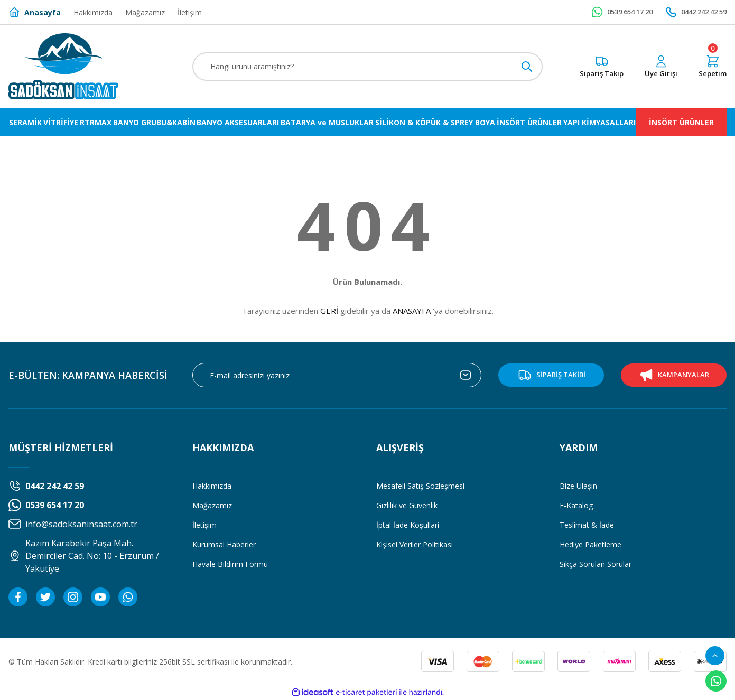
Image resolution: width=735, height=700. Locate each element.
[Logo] (63, 66)
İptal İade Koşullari (408, 525)
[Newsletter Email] (337, 375)
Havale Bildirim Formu (230, 564)
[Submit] (466, 375)
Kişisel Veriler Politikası (415, 544)
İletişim (204, 525)
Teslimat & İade (587, 525)
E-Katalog (576, 505)
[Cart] (713, 67)
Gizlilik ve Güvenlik (407, 505)
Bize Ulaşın (578, 486)
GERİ (329, 311)
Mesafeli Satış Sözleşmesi (420, 486)
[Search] (368, 67)
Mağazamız (212, 505)
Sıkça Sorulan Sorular (596, 564)
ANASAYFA (412, 311)
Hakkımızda (212, 486)
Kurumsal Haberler (224, 544)
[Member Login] (661, 67)
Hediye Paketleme (590, 544)
